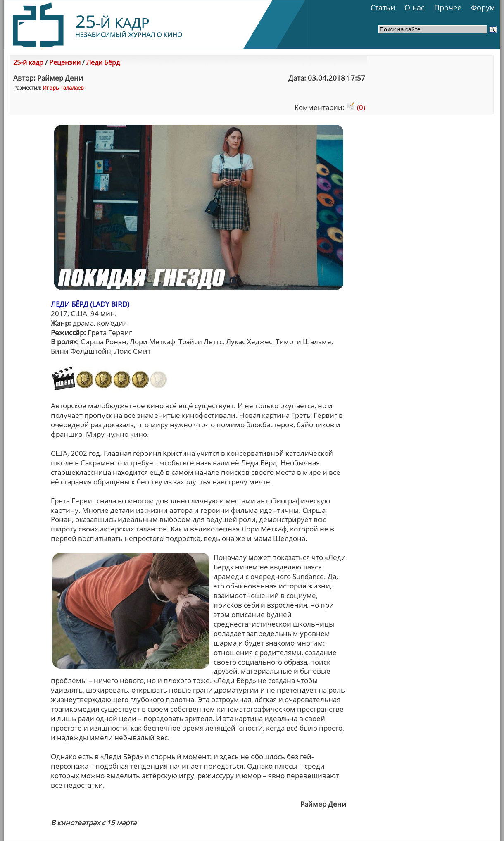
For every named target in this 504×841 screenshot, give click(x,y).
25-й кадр (28, 62)
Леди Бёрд (103, 62)
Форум (483, 7)
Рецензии (65, 62)
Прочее (448, 7)
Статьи (383, 7)
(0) (356, 107)
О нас (415, 7)
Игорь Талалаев (63, 88)
